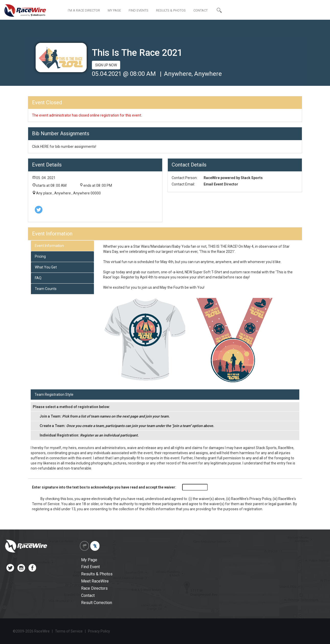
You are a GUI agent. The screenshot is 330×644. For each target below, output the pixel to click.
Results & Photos (97, 574)
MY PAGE (114, 10)
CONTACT (201, 10)
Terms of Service (46, 504)
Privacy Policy (260, 499)
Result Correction (97, 603)
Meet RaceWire (95, 581)
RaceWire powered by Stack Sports (233, 178)
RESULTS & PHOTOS (171, 10)
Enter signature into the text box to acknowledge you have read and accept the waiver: (104, 487)
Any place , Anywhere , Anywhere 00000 (68, 193)
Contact (88, 595)
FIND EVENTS (139, 10)
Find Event (90, 567)
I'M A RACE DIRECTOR (84, 10)
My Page (89, 560)
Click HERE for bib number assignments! (64, 147)
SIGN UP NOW (106, 65)
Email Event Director (221, 184)
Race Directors (94, 588)
